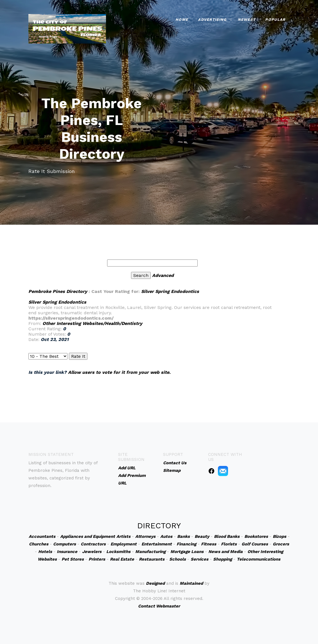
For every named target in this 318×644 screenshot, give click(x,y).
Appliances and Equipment (88, 536)
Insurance (67, 552)
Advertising (212, 19)
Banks (183, 536)
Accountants (42, 536)
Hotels (45, 552)
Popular (275, 19)
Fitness (209, 544)
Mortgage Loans (187, 552)
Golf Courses (255, 544)
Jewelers (92, 552)
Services (199, 559)
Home (182, 19)
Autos (166, 536)
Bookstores (256, 536)
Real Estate (122, 559)
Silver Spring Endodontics (170, 291)
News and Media (225, 552)
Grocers (281, 544)
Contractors (93, 544)
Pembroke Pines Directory (58, 291)
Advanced (163, 275)
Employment (124, 544)
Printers (97, 559)
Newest (247, 19)
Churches (39, 544)
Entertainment (157, 544)
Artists (123, 536)
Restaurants (152, 559)
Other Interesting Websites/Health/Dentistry (92, 323)
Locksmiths (118, 552)
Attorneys (145, 536)
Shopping (223, 559)
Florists (229, 544)
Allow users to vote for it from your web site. (119, 372)
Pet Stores (73, 559)
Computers (65, 544)
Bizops (279, 536)
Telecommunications (259, 559)
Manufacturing (150, 552)
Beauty (202, 536)
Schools (178, 559)
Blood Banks (227, 536)
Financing (186, 544)
